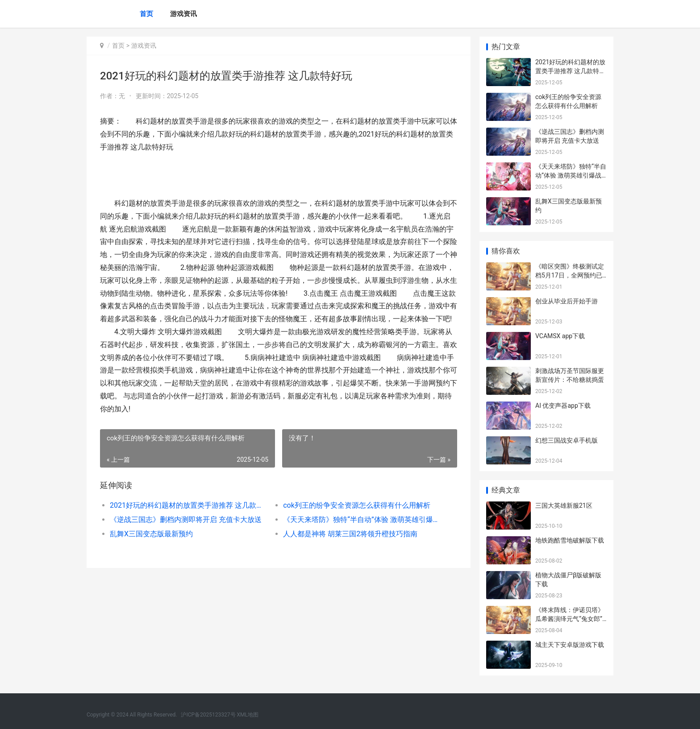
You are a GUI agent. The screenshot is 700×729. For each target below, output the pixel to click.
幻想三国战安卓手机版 (567, 440)
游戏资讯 (183, 14)
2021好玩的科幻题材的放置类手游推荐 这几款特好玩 (188, 505)
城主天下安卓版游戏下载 (570, 645)
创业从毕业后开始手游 (567, 301)
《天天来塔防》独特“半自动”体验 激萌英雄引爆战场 (361, 520)
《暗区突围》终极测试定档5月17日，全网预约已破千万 (570, 275)
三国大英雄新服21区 (564, 505)
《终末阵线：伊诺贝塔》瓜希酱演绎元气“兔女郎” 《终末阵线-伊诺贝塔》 (570, 619)
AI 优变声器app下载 (563, 406)
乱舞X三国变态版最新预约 (151, 534)
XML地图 (248, 715)
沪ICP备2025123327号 (208, 715)
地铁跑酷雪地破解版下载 (570, 540)
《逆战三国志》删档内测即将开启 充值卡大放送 (186, 520)
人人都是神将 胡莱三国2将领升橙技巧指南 (350, 534)
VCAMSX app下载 (560, 336)
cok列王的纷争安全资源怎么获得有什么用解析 (357, 505)
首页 (146, 14)
